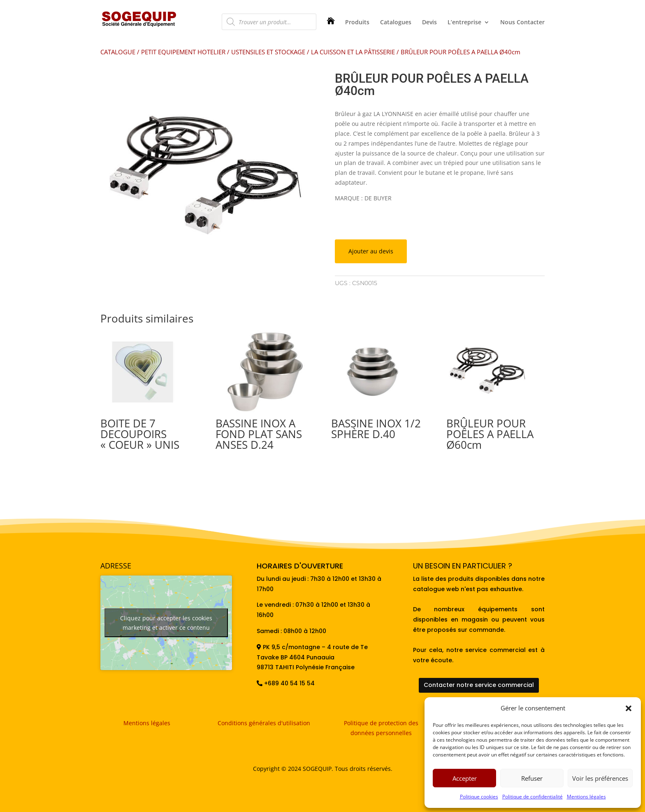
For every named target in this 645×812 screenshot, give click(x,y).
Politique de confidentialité (532, 797)
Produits (357, 23)
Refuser (532, 778)
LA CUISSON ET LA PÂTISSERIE (353, 52)
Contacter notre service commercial (479, 685)
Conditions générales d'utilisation (264, 723)
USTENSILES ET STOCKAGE (268, 52)
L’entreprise (464, 23)
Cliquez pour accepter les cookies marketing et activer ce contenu (166, 623)
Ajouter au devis (371, 251)
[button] (629, 708)
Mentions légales (586, 797)
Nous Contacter (522, 23)
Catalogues (396, 23)
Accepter (465, 778)
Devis (429, 23)
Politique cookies (479, 797)
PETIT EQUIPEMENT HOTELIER (183, 52)
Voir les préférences (600, 778)
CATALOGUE (118, 52)
